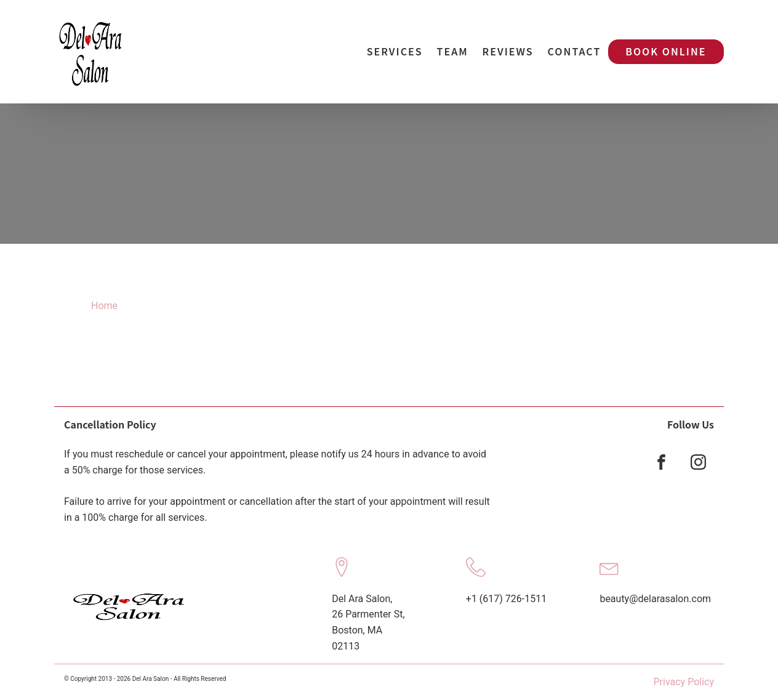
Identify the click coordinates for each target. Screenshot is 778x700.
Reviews (508, 51)
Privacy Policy (684, 682)
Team (453, 51)
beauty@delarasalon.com (655, 599)
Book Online (666, 51)
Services (395, 51)
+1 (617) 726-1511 (506, 599)
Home (104, 306)
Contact (575, 51)
